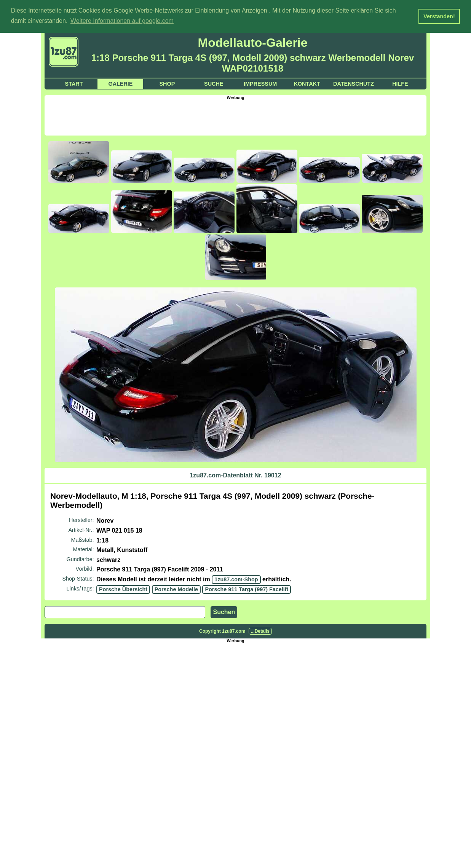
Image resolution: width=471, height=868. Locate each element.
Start (74, 83)
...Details (260, 631)
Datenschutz (354, 83)
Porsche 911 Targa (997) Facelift (247, 589)
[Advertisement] (236, 116)
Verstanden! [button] (439, 16)
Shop (167, 83)
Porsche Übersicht (123, 589)
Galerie (120, 83)
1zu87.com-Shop (236, 579)
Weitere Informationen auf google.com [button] (122, 21)
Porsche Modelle (176, 589)
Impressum (260, 83)
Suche (214, 83)
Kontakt (307, 83)
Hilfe (400, 83)
